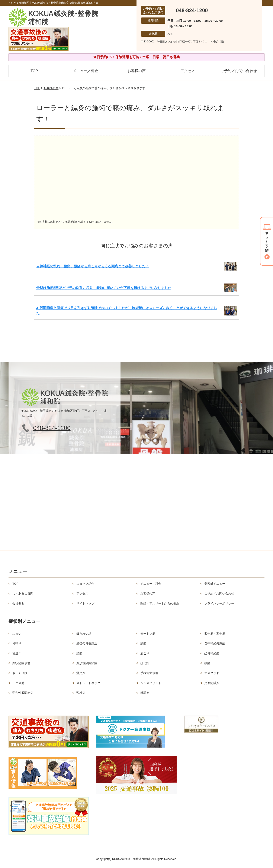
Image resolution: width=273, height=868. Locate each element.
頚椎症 (81, 693)
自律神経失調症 (215, 643)
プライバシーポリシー (219, 603)
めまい (17, 634)
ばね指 (145, 663)
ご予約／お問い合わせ (239, 71)
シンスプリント (151, 683)
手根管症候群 (149, 673)
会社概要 (18, 603)
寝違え (17, 653)
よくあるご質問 (23, 593)
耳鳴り (17, 643)
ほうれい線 (84, 634)
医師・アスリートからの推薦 (160, 603)
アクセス (188, 71)
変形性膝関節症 (87, 663)
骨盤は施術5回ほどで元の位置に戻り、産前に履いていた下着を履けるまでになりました (104, 288)
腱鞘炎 (145, 693)
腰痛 (79, 653)
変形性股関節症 (23, 693)
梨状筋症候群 (21, 663)
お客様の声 (137, 71)
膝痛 (143, 643)
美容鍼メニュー (215, 584)
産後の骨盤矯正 (87, 643)
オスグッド (212, 673)
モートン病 (148, 634)
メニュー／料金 (85, 71)
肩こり (145, 653)
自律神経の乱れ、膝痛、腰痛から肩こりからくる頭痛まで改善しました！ (93, 266)
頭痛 (207, 663)
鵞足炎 (81, 673)
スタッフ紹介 (85, 584)
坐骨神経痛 (212, 653)
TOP (34, 71)
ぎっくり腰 (20, 673)
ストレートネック (88, 683)
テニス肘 (18, 683)
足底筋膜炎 (212, 683)
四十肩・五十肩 (215, 634)
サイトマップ (85, 603)
